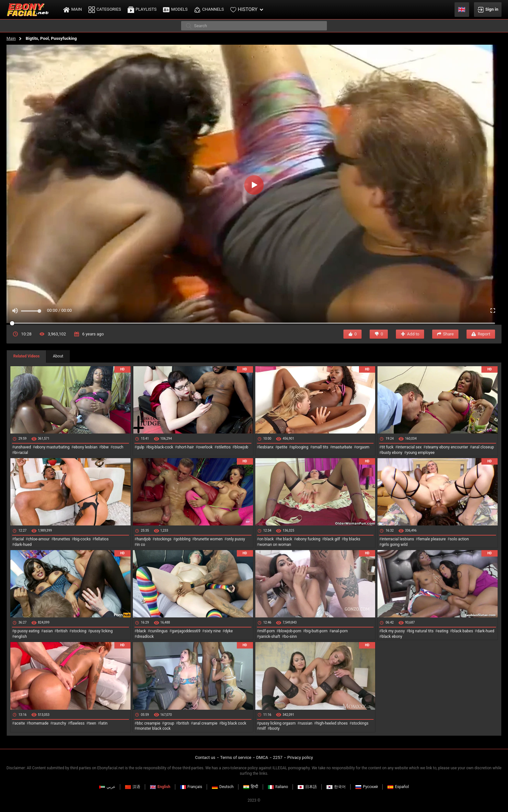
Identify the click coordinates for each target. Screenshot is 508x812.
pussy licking (102, 631)
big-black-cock (161, 447)
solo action (459, 539)
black (141, 631)
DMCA (262, 757)
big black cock (234, 723)
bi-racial (21, 453)
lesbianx (266, 447)
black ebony (392, 637)
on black (266, 539)
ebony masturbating (52, 447)
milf (263, 728)
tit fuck (388, 447)
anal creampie (205, 723)
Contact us (205, 757)
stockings (163, 539)
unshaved (23, 447)
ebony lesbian (86, 447)
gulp (140, 447)
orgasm (363, 447)
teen (92, 723)
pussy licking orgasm (277, 723)
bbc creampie (148, 723)
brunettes (62, 539)
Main (11, 38)
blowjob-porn (290, 631)
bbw (105, 447)
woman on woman (275, 545)
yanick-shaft (270, 637)
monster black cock (154, 728)
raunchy (59, 723)
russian (306, 723)
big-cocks (82, 539)
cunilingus (159, 631)
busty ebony (392, 453)
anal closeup (483, 447)
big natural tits (421, 631)
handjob (144, 539)
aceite (19, 723)
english (20, 637)
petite (283, 447)
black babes (463, 631)
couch (118, 447)
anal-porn (340, 631)
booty (275, 728)
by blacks (352, 539)
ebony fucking (308, 539)
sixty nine (213, 631)
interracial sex (410, 447)
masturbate (342, 447)
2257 (278, 757)
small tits (320, 447)
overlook (205, 447)
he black (285, 539)
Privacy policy (300, 757)
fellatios (102, 539)
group (169, 723)
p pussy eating (27, 631)
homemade (39, 723)
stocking (79, 631)
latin (104, 723)
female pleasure (432, 539)
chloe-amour (39, 539)
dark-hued (23, 545)
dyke (229, 631)
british (62, 631)
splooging (300, 447)
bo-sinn (290, 637)
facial (19, 539)
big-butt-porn (316, 631)
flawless (77, 723)
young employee (420, 453)
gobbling (183, 539)
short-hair (185, 447)
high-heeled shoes (332, 723)
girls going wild (395, 545)
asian (48, 631)
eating (443, 631)
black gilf (332, 539)
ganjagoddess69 (186, 631)
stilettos (224, 447)
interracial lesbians (398, 539)
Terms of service (236, 757)
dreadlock (145, 637)
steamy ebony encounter (447, 447)
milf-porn (267, 631)
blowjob (241, 447)
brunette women (208, 539)
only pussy (236, 539)
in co (141, 545)
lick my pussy (393, 631)
